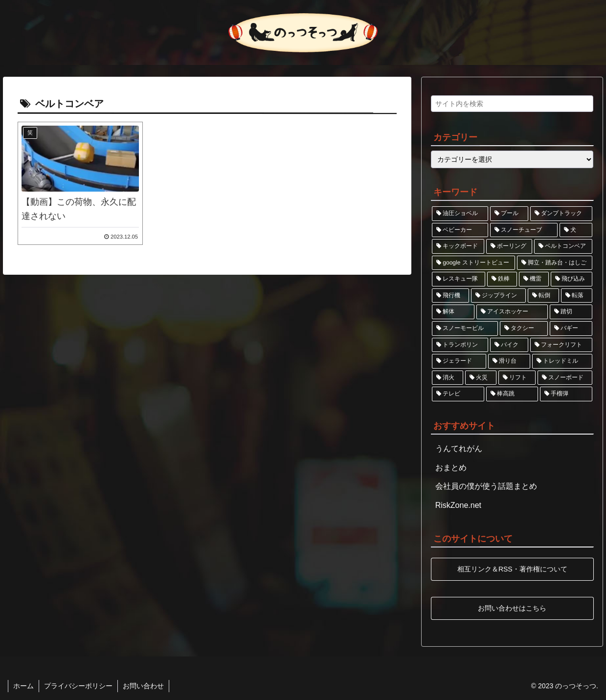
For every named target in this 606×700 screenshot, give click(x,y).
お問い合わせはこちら (512, 608)
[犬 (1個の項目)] (576, 230)
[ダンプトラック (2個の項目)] (561, 214)
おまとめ (451, 468)
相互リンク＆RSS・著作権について (512, 569)
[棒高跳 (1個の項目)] (512, 394)
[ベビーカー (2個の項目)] (460, 230)
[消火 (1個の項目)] (448, 378)
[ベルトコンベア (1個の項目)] (563, 246)
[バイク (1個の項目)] (509, 345)
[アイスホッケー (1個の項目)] (512, 312)
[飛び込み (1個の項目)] (572, 279)
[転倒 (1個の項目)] (543, 296)
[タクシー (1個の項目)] (524, 328)
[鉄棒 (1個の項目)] (502, 279)
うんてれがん (459, 448)
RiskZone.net (458, 505)
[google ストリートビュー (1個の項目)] (473, 263)
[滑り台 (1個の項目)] (509, 361)
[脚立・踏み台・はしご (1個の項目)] (555, 263)
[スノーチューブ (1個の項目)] (524, 230)
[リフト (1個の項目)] (517, 378)
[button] (583, 106)
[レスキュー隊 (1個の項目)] (459, 279)
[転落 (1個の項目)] (577, 296)
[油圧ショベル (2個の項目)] (460, 214)
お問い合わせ (143, 686)
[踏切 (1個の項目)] (571, 312)
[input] (512, 104)
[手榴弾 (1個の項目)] (566, 394)
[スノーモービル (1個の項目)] (465, 328)
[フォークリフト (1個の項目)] (561, 345)
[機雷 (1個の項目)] (534, 279)
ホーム (23, 686)
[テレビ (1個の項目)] (458, 394)
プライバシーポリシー (78, 686)
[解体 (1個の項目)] (453, 312)
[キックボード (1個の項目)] (458, 246)
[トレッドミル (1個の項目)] (562, 361)
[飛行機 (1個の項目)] (450, 296)
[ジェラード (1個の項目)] (459, 361)
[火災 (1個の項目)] (481, 378)
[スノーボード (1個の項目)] (565, 378)
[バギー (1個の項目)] (571, 328)
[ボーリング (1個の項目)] (509, 246)
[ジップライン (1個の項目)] (498, 296)
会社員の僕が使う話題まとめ (486, 486)
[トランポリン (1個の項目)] (460, 345)
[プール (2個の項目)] (509, 214)
